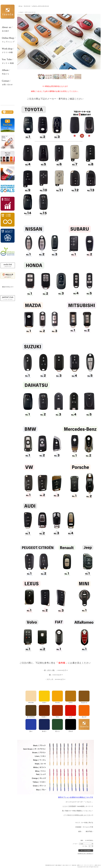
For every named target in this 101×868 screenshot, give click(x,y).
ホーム (20, 6)
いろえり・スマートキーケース (40, 6)
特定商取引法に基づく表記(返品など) (85, 854)
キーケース (27, 6)
